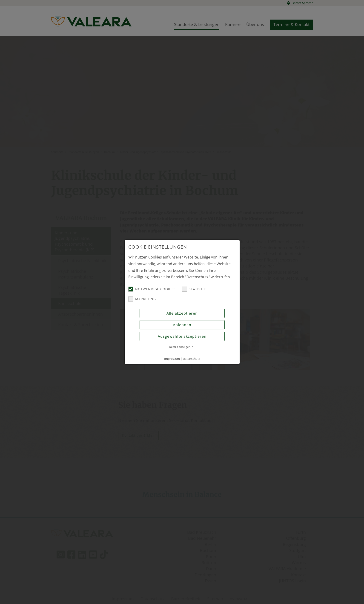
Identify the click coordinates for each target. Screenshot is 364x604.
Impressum (172, 359)
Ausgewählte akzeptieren (182, 336)
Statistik (194, 289)
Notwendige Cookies (152, 289)
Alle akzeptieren (182, 313)
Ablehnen (182, 325)
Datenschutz (191, 359)
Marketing (142, 299)
